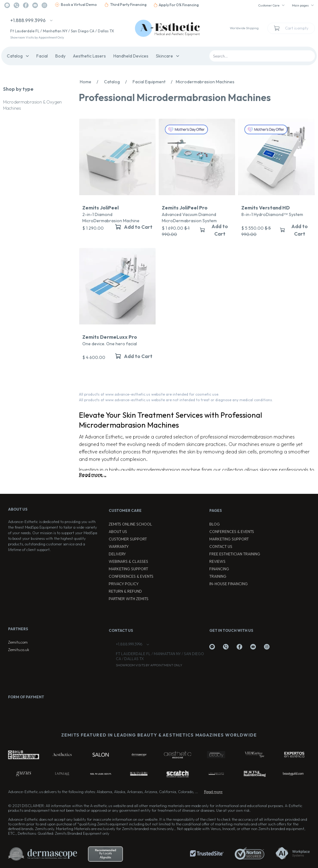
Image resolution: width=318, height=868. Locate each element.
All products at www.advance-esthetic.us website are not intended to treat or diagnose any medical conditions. (176, 400)
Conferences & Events (131, 576)
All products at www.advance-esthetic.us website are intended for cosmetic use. (149, 394)
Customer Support (128, 539)
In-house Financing (229, 584)
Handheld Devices (131, 56)
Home (91, 82)
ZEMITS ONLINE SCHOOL (130, 524)
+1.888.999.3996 (28, 20)
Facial (42, 56)
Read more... (93, 475)
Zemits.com (18, 642)
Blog (215, 524)
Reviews (217, 561)
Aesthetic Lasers (89, 56)
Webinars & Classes (128, 561)
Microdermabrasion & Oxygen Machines (32, 105)
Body (60, 56)
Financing (219, 569)
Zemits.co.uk (19, 650)
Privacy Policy (124, 584)
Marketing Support (128, 569)
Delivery (117, 554)
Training (218, 576)
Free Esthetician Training (235, 554)
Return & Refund (125, 591)
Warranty (119, 547)
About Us (118, 532)
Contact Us (221, 547)
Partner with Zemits (129, 599)
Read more (213, 792)
